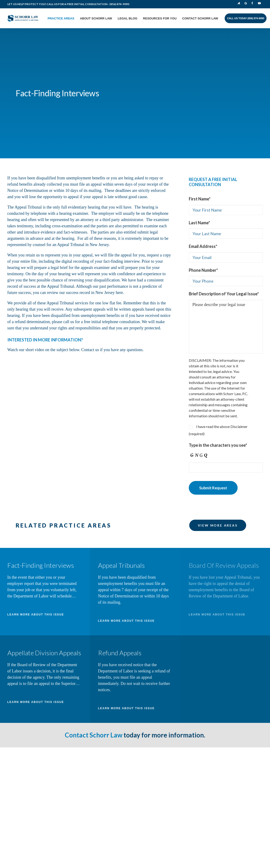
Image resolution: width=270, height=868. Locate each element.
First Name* (200, 112)
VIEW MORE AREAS (218, 439)
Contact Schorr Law (200, 18)
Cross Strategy (243, 780)
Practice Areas (61, 18)
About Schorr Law (96, 18)
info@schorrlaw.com (35, 759)
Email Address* (203, 159)
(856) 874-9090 (119, 4)
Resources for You (160, 18)
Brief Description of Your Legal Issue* (224, 207)
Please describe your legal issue (226, 240)
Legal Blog (128, 18)
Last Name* (199, 136)
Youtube (260, 3)
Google (247, 3)
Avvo (239, 3)
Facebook (253, 3)
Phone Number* (203, 183)
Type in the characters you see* (218, 358)
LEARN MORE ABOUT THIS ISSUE (36, 528)
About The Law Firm (98, 719)
